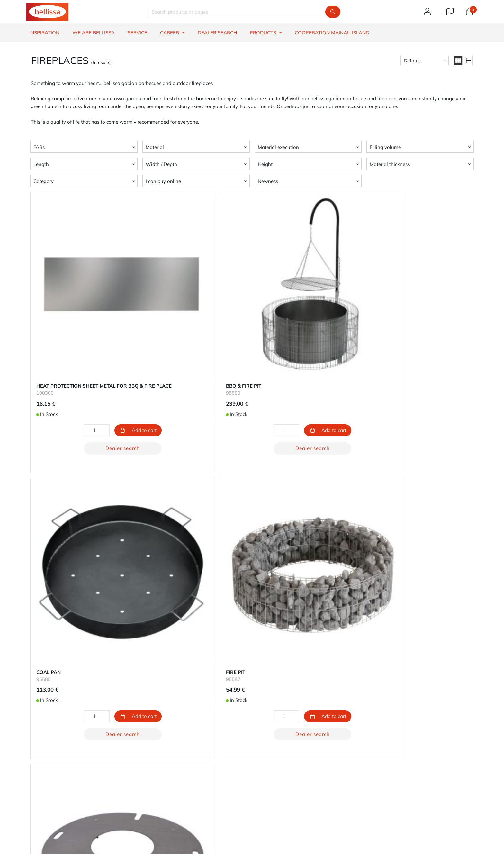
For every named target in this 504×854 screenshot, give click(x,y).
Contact (35, 741)
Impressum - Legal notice (282, 772)
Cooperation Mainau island (332, 33)
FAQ (31, 764)
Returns (149, 764)
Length (41, 164)
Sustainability (270, 749)
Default (412, 61)
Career (262, 757)
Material (155, 147)
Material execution (278, 147)
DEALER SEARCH (217, 33)
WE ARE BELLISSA (94, 33)
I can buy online (163, 181)
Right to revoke (43, 780)
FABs (39, 147)
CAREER (170, 33)
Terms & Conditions (47, 788)
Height (265, 164)
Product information (48, 772)
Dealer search (103, 408)
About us (265, 741)
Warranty (37, 749)
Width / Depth (161, 164)
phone (316, 808)
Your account (155, 741)
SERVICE (137, 33)
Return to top (252, 687)
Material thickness (390, 164)
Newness (268, 181)
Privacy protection (275, 764)
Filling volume (385, 147)
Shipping (150, 757)
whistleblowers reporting (54, 795)
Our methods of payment (168, 749)
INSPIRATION (44, 33)
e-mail (273, 808)
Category (44, 181)
